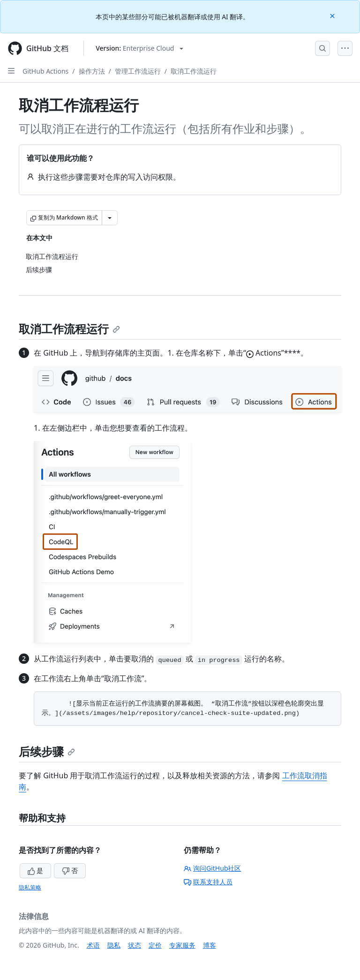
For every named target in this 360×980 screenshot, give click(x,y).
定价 (155, 945)
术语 (93, 945)
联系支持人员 (208, 882)
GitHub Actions (45, 71)
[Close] (333, 15)
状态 (135, 945)
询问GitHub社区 (213, 868)
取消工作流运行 (194, 71)
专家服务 (182, 945)
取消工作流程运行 (69, 329)
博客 (210, 945)
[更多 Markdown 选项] (110, 218)
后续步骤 (47, 751)
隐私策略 (30, 887)
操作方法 (92, 71)
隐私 (114, 945)
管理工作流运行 (138, 71)
